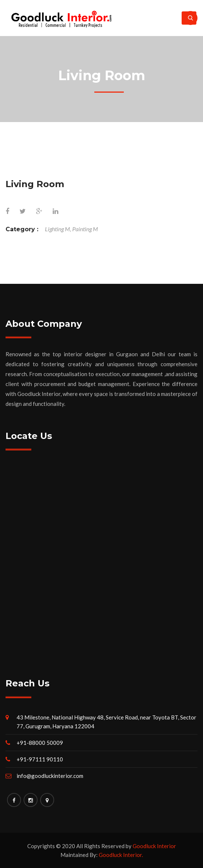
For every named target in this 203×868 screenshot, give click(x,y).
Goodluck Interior (154, 846)
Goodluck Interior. (121, 855)
